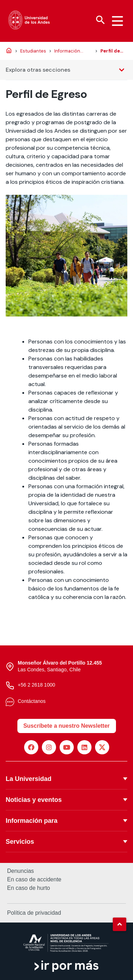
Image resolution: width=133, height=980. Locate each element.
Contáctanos (32, 701)
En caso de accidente (34, 880)
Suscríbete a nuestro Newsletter (67, 726)
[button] (120, 924)
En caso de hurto (29, 888)
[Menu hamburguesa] (117, 21)
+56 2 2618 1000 (37, 685)
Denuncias (21, 871)
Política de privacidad (34, 913)
